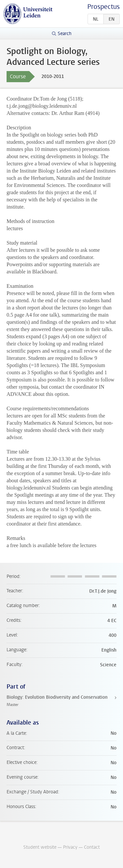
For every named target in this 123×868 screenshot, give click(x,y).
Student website (40, 847)
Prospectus (103, 7)
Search (65, 34)
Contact (92, 847)
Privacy (70, 847)
